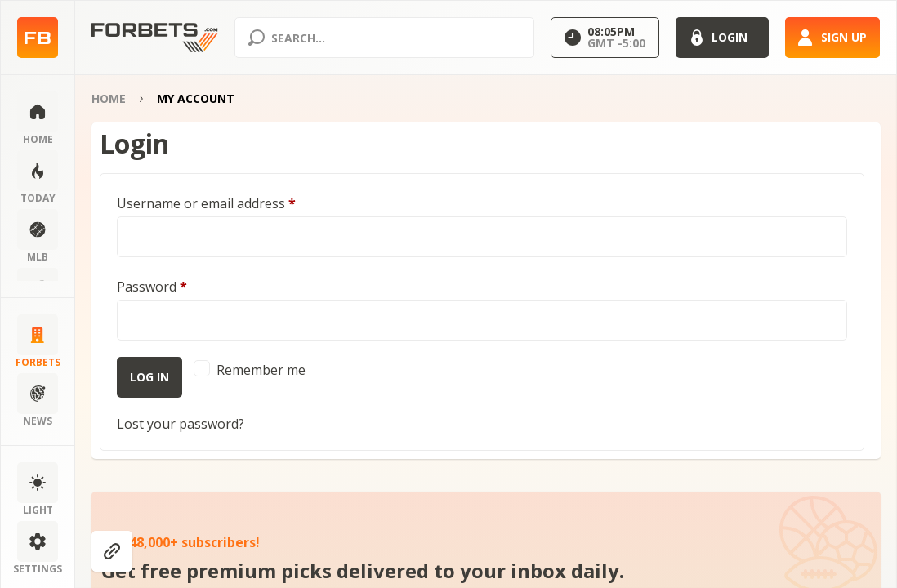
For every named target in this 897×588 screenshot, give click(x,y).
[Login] (722, 38)
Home (109, 98)
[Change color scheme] (38, 490)
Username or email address (206, 203)
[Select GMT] (605, 38)
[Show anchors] (112, 551)
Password (152, 287)
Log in (149, 377)
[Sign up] (832, 38)
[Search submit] (257, 38)
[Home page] (38, 38)
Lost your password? (181, 424)
